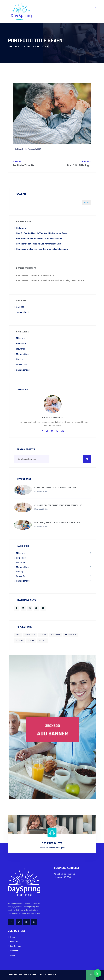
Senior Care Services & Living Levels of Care (63, 280)
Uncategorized (23, 370)
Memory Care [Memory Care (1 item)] (71, 635)
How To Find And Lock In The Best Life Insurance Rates (42, 233)
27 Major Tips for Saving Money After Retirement (58, 505)
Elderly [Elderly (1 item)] (43, 635)
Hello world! (22, 228)
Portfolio (20, 47)
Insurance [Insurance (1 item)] (56, 635)
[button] (98, 973)
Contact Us (15, 951)
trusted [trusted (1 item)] (42, 641)
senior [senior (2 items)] (31, 641)
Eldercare (21, 338)
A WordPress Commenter (28, 275)
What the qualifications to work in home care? (57, 523)
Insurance (21, 349)
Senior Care (22, 365)
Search (21, 194)
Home (10, 47)
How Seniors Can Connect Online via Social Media (39, 239)
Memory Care (22, 354)
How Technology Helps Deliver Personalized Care (39, 244)
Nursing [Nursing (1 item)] (19, 641)
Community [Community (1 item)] (30, 635)
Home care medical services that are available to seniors (42, 249)
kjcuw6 (20, 149)
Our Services (16, 946)
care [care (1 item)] (18, 635)
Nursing (20, 359)
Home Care (21, 344)
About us (14, 942)
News (13, 955)
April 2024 (21, 307)
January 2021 (22, 312)
